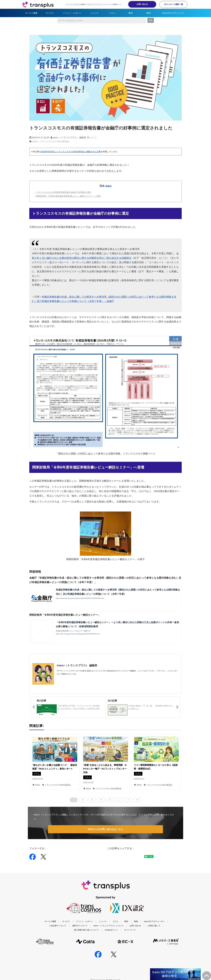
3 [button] (92, 800)
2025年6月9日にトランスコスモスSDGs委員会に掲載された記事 (71, 152)
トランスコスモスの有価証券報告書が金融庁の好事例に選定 (64, 192)
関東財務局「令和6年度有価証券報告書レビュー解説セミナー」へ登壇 (68, 196)
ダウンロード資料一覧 (173, 4)
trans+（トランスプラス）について (109, 926)
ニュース (94, 13)
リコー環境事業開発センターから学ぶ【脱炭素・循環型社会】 (156, 767)
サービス (50, 13)
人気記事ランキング (58, 926)
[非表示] (108, 186)
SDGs (35, 141)
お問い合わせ (141, 4)
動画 (149, 13)
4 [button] (101, 800)
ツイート (120, 855)
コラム (112, 13)
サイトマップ (130, 930)
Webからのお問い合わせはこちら (105, 829)
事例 (131, 13)
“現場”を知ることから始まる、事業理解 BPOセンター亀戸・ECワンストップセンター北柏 (105, 769)
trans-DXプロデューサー (173, 13)
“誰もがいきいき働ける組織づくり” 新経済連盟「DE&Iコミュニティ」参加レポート (55, 767)
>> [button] (137, 800)
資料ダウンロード (80, 926)
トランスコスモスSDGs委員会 (54, 141)
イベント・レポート (72, 13)
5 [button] (110, 800)
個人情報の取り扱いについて (86, 930)
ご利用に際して (154, 926)
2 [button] (83, 800)
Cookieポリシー (112, 930)
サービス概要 (31, 13)
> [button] (128, 800)
